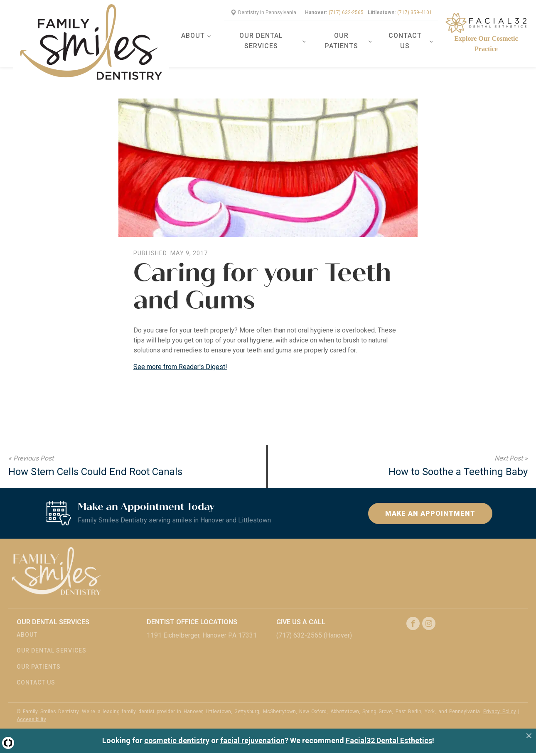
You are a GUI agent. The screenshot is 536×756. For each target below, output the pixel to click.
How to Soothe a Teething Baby (458, 461)
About (198, 30)
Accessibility (31, 709)
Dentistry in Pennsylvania (267, 7)
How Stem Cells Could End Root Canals (95, 461)
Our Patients (344, 36)
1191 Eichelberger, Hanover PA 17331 (202, 625)
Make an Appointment (430, 503)
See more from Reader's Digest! (180, 356)
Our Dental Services (265, 36)
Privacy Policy (499, 701)
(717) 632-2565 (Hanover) (314, 625)
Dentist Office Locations (192, 612)
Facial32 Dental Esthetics (389, 730)
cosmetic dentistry (177, 730)
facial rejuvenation (252, 730)
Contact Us (406, 36)
